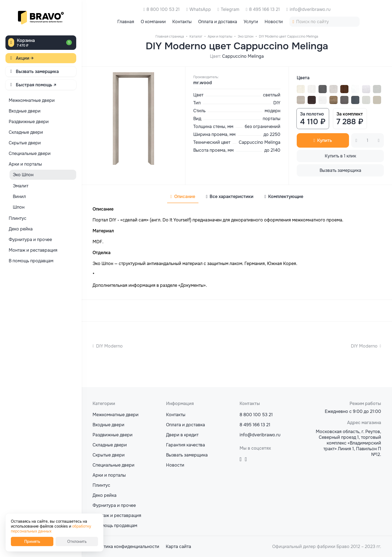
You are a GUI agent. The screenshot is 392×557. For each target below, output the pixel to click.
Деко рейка (105, 495)
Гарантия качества (186, 445)
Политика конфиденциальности (126, 547)
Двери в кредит (182, 435)
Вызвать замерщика (37, 71)
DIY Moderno (109, 346)
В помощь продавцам (115, 526)
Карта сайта (178, 547)
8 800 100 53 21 (163, 9)
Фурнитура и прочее (114, 505)
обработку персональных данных (51, 529)
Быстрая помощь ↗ (36, 85)
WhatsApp (200, 9)
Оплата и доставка (186, 425)
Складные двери (110, 445)
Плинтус (101, 485)
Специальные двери (114, 465)
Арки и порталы (109, 475)
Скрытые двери (109, 455)
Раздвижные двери (113, 435)
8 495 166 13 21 (264, 9)
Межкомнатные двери (116, 415)
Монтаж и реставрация (117, 515)
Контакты (176, 415)
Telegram (230, 9)
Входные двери (108, 425)
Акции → (25, 58)
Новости (175, 465)
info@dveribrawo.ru (310, 9)
